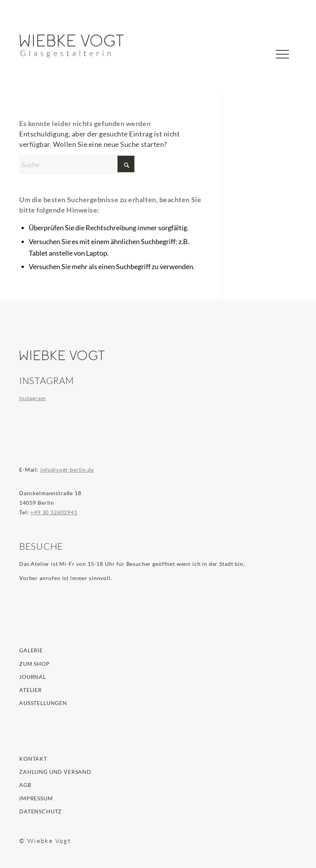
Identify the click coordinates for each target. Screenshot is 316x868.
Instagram (33, 398)
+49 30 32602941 (54, 512)
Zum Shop (35, 664)
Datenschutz (41, 811)
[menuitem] (258, 58)
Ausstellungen (43, 703)
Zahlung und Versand (55, 772)
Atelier (31, 690)
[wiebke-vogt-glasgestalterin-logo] (72, 46)
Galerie (31, 650)
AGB (25, 785)
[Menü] (282, 67)
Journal (33, 677)
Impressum (36, 798)
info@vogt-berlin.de (67, 470)
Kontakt (33, 759)
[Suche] (258, 67)
